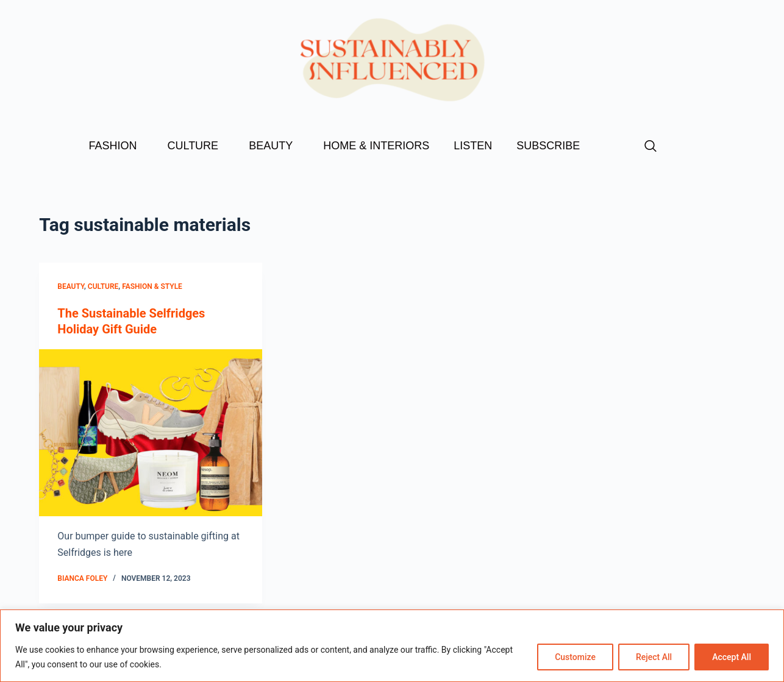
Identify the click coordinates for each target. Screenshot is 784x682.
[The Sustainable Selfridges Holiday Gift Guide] (151, 433)
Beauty (71, 286)
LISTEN (473, 146)
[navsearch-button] (650, 147)
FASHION (116, 146)
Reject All (654, 657)
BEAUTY (274, 146)
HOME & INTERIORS (376, 146)
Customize (575, 657)
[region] (392, 646)
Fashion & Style (152, 286)
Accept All (732, 657)
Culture (103, 286)
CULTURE (196, 146)
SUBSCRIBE (548, 146)
